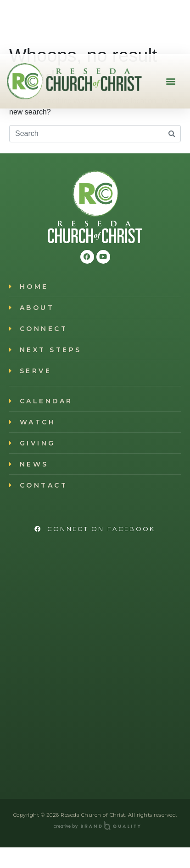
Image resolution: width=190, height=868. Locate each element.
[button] (171, 81)
